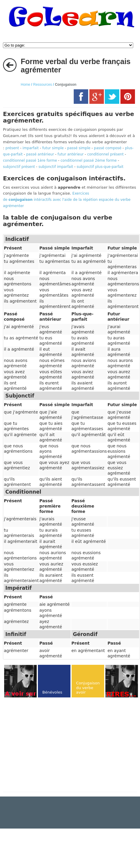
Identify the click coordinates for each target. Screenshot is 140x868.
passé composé (108, 148)
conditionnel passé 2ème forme (89, 160)
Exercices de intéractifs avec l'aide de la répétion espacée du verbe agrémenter (67, 200)
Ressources (42, 85)
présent (12, 148)
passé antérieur (40, 154)
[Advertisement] (53, 745)
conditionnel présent (105, 154)
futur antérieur (70, 154)
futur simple (53, 148)
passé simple (79, 148)
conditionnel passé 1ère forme (30, 160)
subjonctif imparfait (56, 167)
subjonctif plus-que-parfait (100, 167)
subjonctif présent (19, 167)
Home (25, 85)
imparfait (31, 148)
